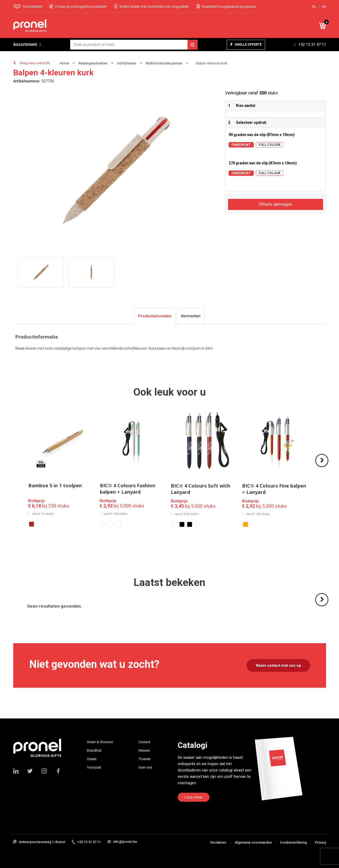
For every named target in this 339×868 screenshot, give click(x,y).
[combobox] (134, 45)
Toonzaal (94, 767)
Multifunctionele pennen (164, 63)
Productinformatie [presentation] (155, 316)
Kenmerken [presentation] (191, 316)
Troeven (145, 759)
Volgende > (322, 467)
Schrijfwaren (127, 63)
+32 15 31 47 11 (312, 45)
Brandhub (94, 750)
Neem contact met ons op (278, 665)
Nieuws (144, 750)
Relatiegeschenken (93, 63)
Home (64, 63)
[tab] (155, 316)
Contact (144, 742)
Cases (92, 759)
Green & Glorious (100, 742)
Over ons (145, 767)
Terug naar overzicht (34, 63)
